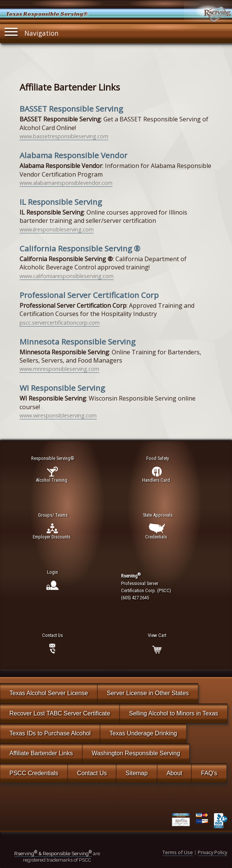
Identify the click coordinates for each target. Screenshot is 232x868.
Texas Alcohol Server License (49, 693)
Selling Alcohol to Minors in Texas (174, 713)
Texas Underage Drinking (143, 733)
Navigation (32, 32)
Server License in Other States (148, 693)
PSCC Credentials (34, 773)
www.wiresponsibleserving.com (58, 415)
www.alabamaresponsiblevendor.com (66, 183)
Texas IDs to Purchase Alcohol (50, 733)
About (174, 773)
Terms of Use (178, 852)
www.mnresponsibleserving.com (59, 369)
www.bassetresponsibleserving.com (64, 136)
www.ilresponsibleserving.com (57, 229)
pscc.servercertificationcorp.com (60, 323)
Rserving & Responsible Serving (53, 854)
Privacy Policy (212, 852)
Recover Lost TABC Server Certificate (60, 713)
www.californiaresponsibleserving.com (67, 276)
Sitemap (137, 773)
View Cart (157, 635)
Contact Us (92, 773)
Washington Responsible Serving (136, 753)
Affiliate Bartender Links (41, 753)
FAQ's (209, 773)
